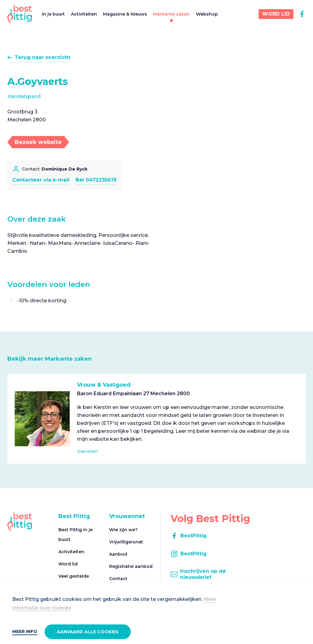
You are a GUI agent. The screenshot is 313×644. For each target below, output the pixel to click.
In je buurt (53, 14)
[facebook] (302, 14)
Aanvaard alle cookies (88, 632)
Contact (118, 579)
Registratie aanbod (131, 566)
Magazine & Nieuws (125, 14)
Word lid (68, 564)
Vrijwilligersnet (126, 542)
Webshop (207, 14)
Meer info (25, 631)
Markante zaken (171, 14)
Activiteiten (84, 14)
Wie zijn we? (123, 530)
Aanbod (118, 554)
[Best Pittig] (20, 14)
